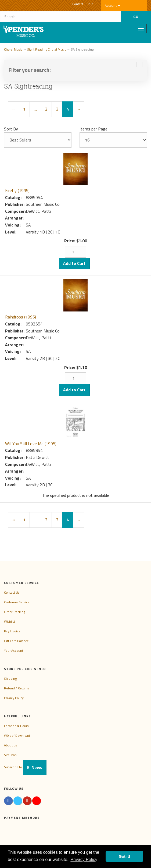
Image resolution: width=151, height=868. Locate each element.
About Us (10, 745)
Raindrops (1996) (21, 317)
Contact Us (12, 592)
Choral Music (13, 49)
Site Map (10, 755)
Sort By (11, 129)
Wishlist (10, 621)
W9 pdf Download (17, 736)
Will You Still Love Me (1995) (31, 444)
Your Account (14, 651)
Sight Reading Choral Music (47, 49)
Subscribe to (25, 767)
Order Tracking (15, 612)
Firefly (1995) (17, 190)
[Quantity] (75, 252)
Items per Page (94, 129)
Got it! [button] (124, 856)
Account (112, 6)
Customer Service (17, 602)
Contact (78, 4)
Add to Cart (74, 263)
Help (90, 4)
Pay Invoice (12, 631)
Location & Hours (16, 726)
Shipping (10, 679)
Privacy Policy (14, 698)
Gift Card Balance (16, 641)
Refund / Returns (17, 688)
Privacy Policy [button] (84, 860)
